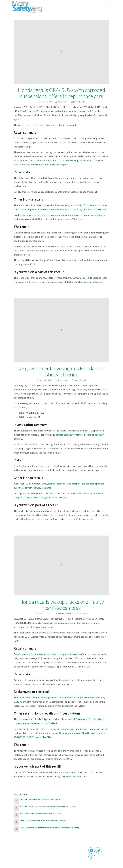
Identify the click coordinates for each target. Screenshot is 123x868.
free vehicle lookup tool (91, 282)
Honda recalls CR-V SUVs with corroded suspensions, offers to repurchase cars (61, 93)
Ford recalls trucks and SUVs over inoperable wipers (43, 820)
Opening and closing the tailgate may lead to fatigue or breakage (47, 654)
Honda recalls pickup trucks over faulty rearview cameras (62, 605)
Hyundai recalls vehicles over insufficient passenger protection (48, 806)
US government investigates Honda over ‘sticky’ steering (61, 371)
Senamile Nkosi (64, 613)
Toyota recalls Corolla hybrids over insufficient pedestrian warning (49, 828)
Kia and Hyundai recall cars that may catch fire (41, 813)
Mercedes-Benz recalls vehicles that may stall (40, 799)
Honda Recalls (79, 102)
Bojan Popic (62, 102)
